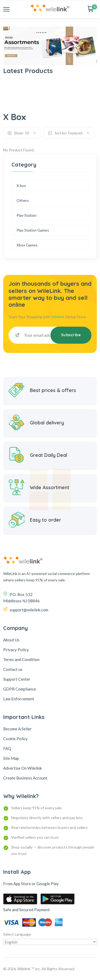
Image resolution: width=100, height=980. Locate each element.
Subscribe (71, 335)
